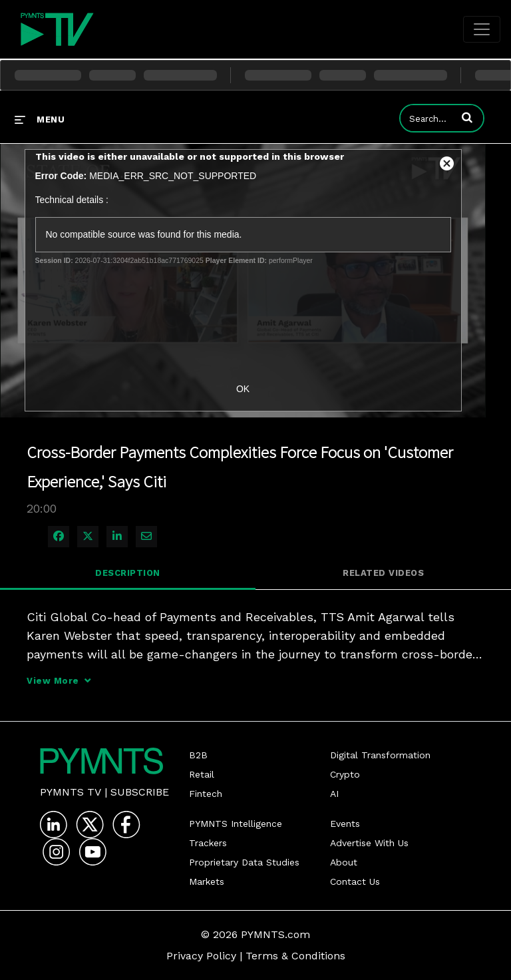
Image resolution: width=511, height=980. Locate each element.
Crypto (345, 774)
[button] (467, 117)
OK (243, 389)
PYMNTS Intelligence (236, 824)
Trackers (208, 843)
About (344, 862)
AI (334, 794)
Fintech (206, 794)
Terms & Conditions (295, 956)
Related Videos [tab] (383, 573)
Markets (207, 881)
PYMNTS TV (71, 792)
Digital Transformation (380, 755)
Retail (202, 774)
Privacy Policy (201, 956)
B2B (198, 755)
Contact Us (355, 881)
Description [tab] (128, 573)
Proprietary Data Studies (244, 862)
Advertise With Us (369, 843)
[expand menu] (40, 119)
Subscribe (140, 792)
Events (345, 824)
